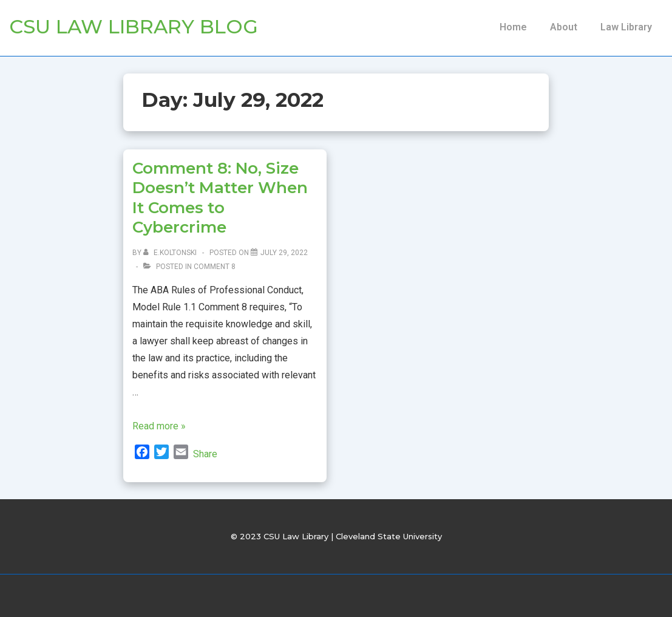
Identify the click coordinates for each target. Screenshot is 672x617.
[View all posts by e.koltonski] (171, 253)
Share (205, 454)
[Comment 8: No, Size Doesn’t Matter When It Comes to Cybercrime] (284, 253)
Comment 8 (215, 267)
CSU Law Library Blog (134, 26)
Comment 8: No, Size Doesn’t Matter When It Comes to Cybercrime (220, 198)
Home (513, 27)
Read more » (159, 426)
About (564, 27)
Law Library (626, 27)
